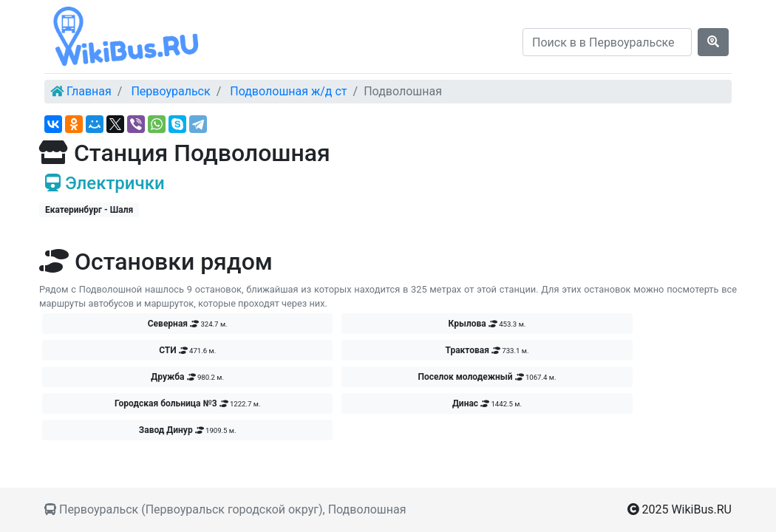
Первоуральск (170, 91)
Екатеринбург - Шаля (89, 210)
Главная (89, 91)
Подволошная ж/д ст (288, 91)
